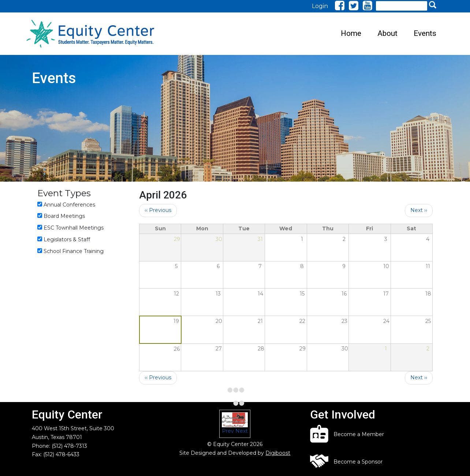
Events (425, 33)
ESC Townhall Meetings (74, 228)
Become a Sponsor (358, 462)
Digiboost (278, 453)
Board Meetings (64, 216)
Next (242, 431)
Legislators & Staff (67, 239)
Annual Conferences (69, 205)
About (387, 33)
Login (320, 6)
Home (351, 33)
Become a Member (359, 434)
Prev (228, 431)
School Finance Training (74, 251)
